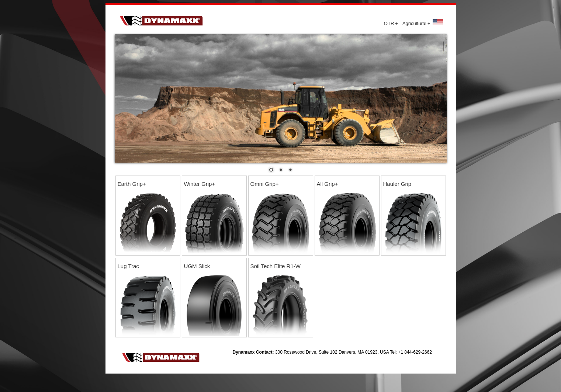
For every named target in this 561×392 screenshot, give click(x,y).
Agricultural (416, 23)
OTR (391, 23)
